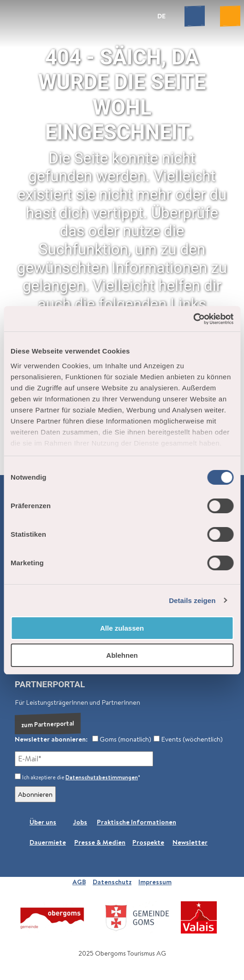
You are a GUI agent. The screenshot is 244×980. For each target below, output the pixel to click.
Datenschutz (112, 882)
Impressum (155, 882)
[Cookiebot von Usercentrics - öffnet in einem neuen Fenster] (193, 319)
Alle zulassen (122, 628)
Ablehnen (122, 655)
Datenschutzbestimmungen (102, 777)
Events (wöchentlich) (188, 739)
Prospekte (148, 842)
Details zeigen (192, 600)
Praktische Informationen (137, 822)
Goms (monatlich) (122, 739)
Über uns (43, 822)
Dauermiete (48, 842)
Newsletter (190, 842)
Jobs (80, 822)
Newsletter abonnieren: (51, 739)
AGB (79, 882)
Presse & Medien (100, 842)
